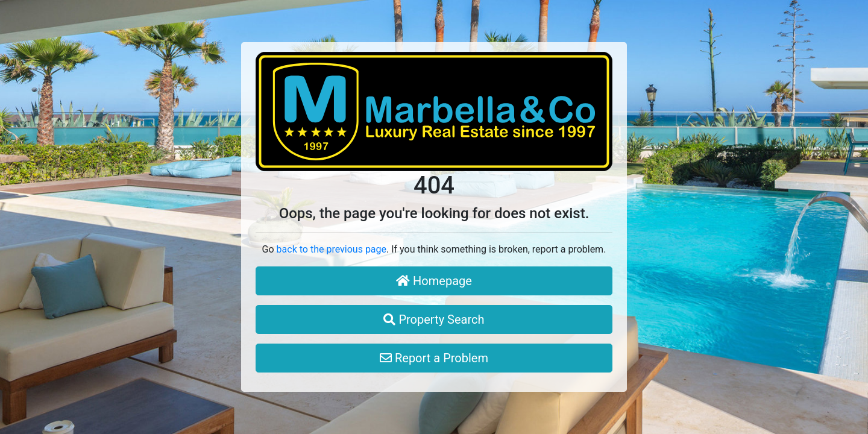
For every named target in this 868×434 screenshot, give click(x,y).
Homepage (434, 281)
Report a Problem (434, 358)
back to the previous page (332, 249)
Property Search (434, 319)
